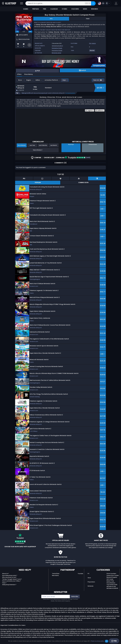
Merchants (55, 575)
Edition (38, 80)
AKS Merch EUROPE (112, 588)
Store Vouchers (111, 574)
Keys (64, 80)
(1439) (77, 158)
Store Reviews (111, 583)
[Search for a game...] (60, 3)
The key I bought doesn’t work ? (12, 579)
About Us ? (6, 574)
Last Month (54, 145)
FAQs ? (4, 583)
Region (29, 80)
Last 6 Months (43, 145)
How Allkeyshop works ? (10, 575)
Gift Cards (110, 579)
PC (89, 574)
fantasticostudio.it (57, 46)
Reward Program (112, 577)
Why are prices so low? (9, 577)
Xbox (89, 578)
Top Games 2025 (112, 585)
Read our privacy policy (98, 641)
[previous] (17, 32)
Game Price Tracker (113, 575)
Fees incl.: (97, 80)
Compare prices (70, 93)
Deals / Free (110, 581)
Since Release (22, 145)
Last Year (32, 145)
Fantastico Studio (57, 48)
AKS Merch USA (111, 587)
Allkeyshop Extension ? (9, 585)
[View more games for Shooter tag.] (92, 51)
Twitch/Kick (56, 574)
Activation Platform (51, 80)
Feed (88, 19)
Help (114, 641)
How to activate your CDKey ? (11, 581)
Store (20, 80)
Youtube (80, 574)
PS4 (90, 43)
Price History (29, 74)
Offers (19, 74)
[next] (30, 32)
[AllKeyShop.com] (9, 3)
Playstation (91, 582)
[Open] (22, 3)
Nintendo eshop (56, 53)
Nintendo (91, 586)
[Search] (93, 3)
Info (51, 19)
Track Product (38, 150)
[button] (116, 3)
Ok (107, 641)
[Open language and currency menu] (104, 3)
